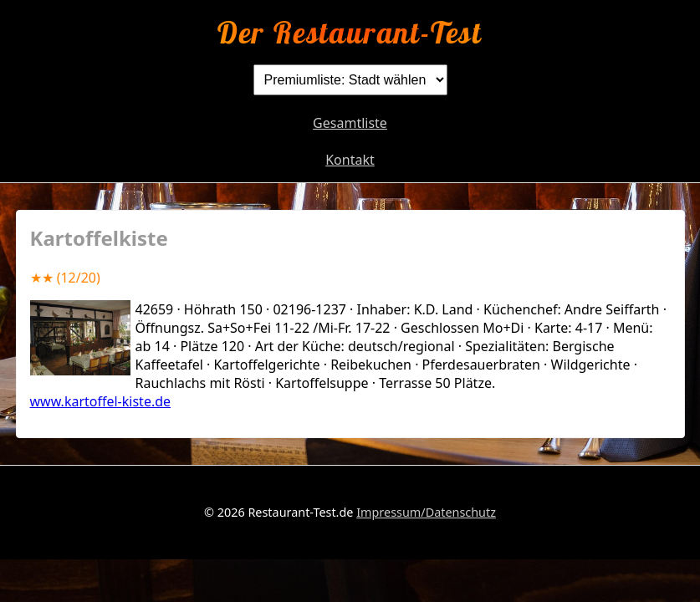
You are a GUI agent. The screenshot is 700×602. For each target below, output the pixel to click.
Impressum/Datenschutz (426, 512)
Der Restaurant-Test (350, 32)
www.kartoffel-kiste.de (101, 401)
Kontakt (350, 160)
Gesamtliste (350, 123)
